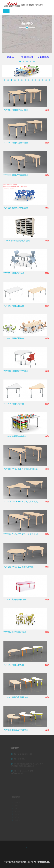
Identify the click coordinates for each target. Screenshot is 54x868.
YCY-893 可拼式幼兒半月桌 (16, 371)
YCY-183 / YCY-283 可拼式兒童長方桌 (21, 534)
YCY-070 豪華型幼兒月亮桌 (16, 730)
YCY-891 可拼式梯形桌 (14, 338)
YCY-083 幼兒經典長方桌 (15, 599)
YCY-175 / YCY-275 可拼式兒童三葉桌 (21, 502)
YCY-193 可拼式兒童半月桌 (16, 143)
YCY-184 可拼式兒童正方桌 (16, 110)
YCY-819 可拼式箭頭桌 (14, 404)
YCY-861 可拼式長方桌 (14, 306)
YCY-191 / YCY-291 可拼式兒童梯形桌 (21, 469)
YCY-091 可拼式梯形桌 (14, 665)
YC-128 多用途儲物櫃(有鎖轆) (17, 241)
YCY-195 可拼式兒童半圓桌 (16, 175)
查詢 (47, 110)
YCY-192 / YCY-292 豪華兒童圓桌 (19, 567)
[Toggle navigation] (6, 11)
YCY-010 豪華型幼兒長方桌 (16, 208)
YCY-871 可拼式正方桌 (14, 273)
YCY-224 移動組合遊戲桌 (15, 436)
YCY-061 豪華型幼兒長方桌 (16, 697)
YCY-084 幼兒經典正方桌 (15, 632)
